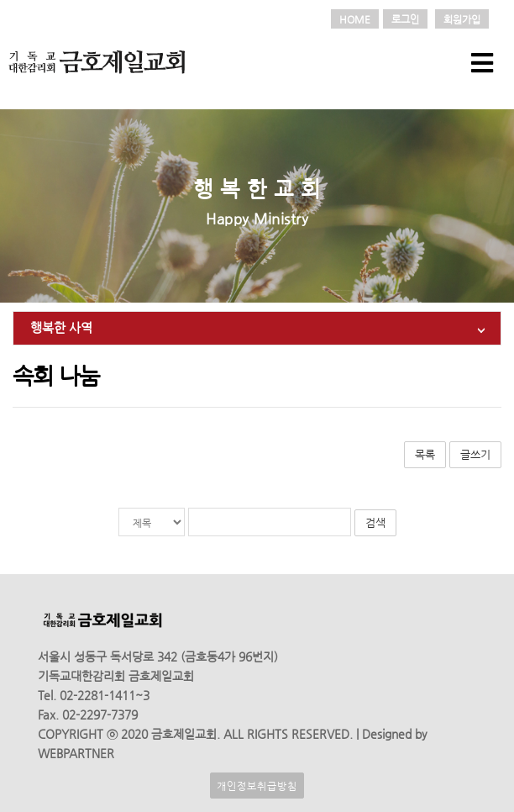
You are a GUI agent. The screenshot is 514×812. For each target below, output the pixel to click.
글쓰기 (475, 454)
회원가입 (462, 19)
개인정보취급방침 (257, 786)
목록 (425, 454)
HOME (355, 19)
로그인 (405, 19)
